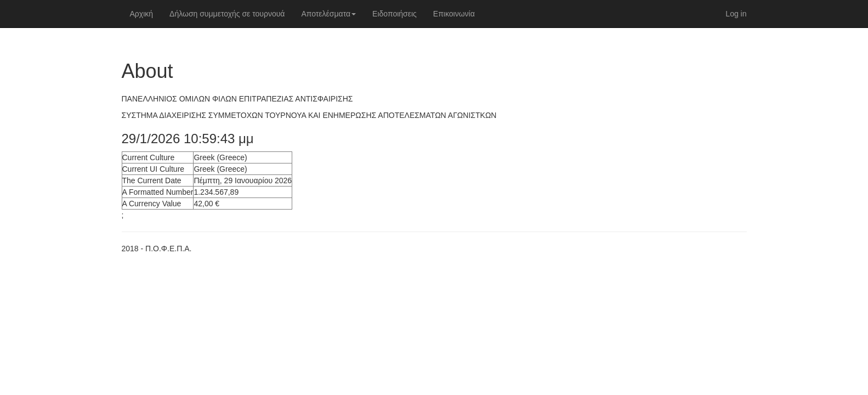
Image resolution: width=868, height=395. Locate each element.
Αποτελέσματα (328, 14)
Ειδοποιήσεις (395, 14)
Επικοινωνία (454, 14)
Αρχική (142, 14)
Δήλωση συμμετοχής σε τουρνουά (227, 14)
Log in (736, 14)
